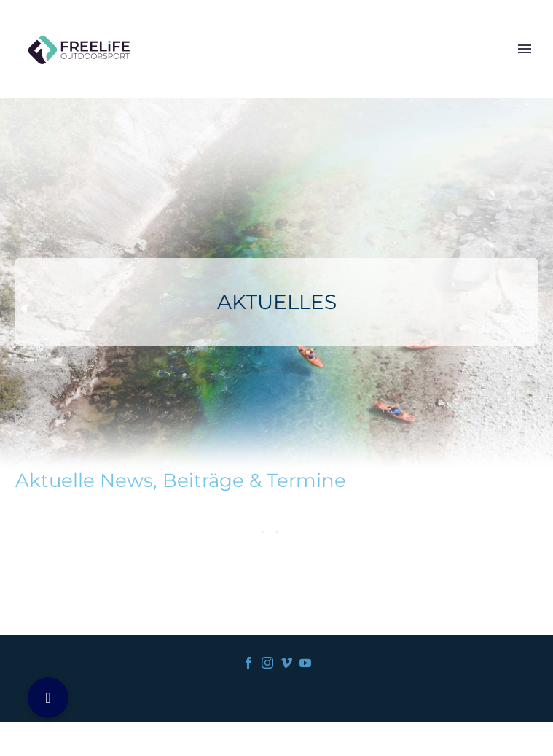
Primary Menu (525, 49)
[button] (48, 698)
